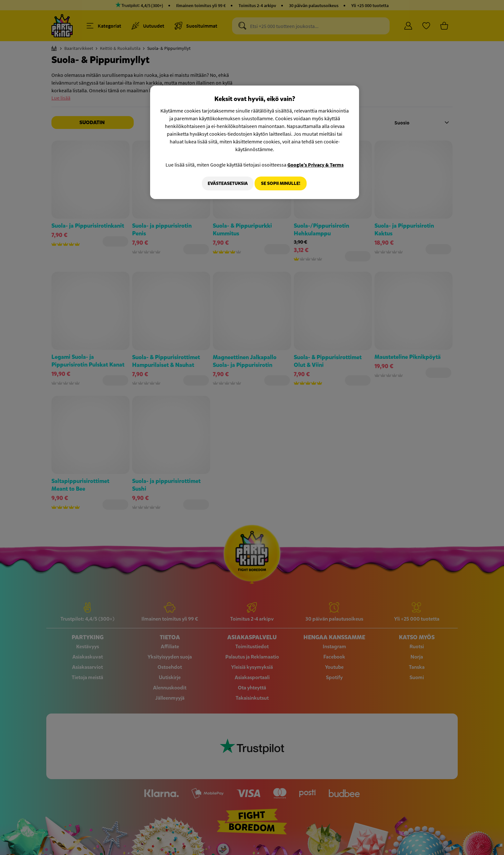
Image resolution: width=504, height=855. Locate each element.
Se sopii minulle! (281, 183)
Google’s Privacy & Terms (315, 165)
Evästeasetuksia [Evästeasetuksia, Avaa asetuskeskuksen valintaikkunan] (224, 183)
